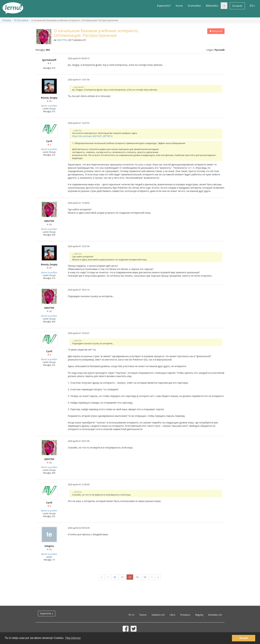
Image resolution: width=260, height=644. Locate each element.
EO (252, 6)
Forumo (7, 20)
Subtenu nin (158, 615)
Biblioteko (212, 6)
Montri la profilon (49, 106)
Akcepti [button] (244, 638)
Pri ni (131, 615)
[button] (224, 6)
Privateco (185, 615)
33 (137, 577)
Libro (172, 615)
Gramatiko (194, 6)
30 (115, 577)
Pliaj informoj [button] (73, 638)
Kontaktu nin (215, 615)
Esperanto (47, 613)
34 (145, 577)
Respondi (216, 31)
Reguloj (199, 615)
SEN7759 (62, 40)
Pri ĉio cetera (21, 20)
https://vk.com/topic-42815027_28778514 (92, 136)
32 (130, 577)
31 (122, 577)
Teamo (143, 615)
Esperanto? (164, 6)
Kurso (179, 6)
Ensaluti (237, 6)
